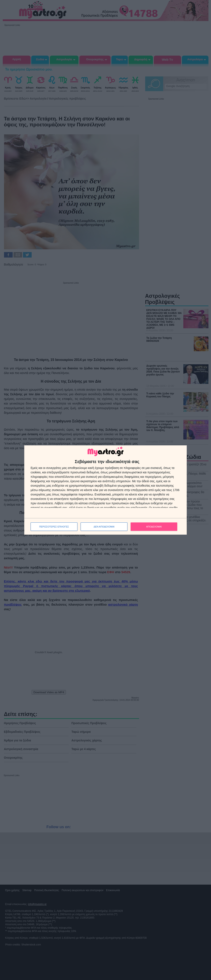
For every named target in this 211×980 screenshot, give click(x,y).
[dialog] (105, 490)
